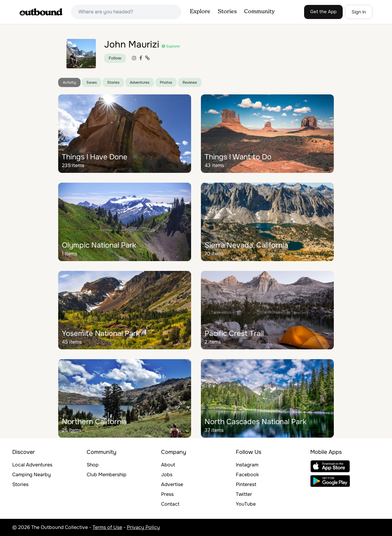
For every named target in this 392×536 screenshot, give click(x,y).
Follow (115, 58)
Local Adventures (32, 465)
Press (167, 494)
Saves (92, 82)
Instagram (247, 465)
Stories (227, 12)
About (168, 465)
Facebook (247, 475)
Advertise (172, 484)
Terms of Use (107, 527)
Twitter (244, 494)
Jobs (167, 475)
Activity (69, 82)
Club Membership (107, 475)
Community (259, 12)
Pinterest (246, 484)
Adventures (140, 82)
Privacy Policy (143, 527)
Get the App (323, 12)
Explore (200, 12)
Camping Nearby (32, 475)
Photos (166, 82)
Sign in (359, 12)
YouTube (246, 504)
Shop (93, 465)
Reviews (190, 82)
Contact (170, 504)
